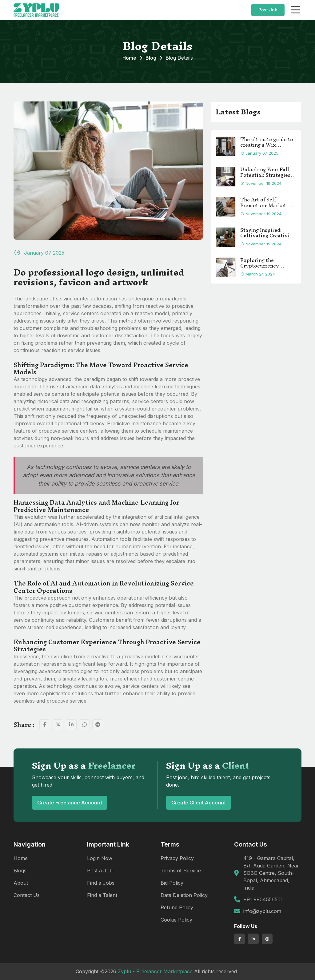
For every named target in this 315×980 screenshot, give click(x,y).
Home (129, 58)
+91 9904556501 (263, 899)
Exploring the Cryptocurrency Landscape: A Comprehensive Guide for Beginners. (267, 263)
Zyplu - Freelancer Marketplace (155, 971)
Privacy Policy (177, 858)
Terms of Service (181, 871)
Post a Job (100, 871)
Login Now (100, 858)
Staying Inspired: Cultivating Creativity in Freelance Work (267, 233)
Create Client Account (199, 803)
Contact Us (27, 895)
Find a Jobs (101, 883)
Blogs (20, 871)
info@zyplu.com (262, 911)
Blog (151, 58)
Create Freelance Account (70, 803)
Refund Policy (177, 907)
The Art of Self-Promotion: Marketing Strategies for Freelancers (267, 202)
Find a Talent (102, 895)
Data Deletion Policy (184, 895)
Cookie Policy (176, 920)
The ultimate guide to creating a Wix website (267, 142)
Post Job (268, 10)
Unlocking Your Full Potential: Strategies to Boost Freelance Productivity (265, 172)
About (21, 883)
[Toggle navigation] (295, 10)
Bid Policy (172, 883)
